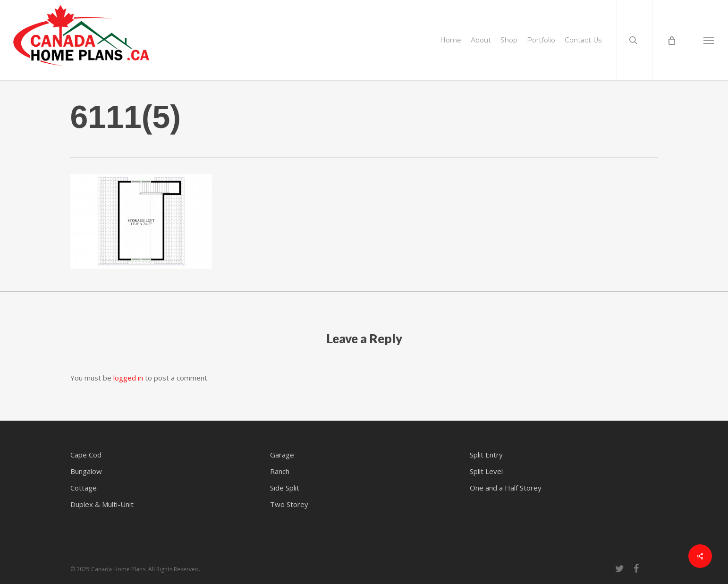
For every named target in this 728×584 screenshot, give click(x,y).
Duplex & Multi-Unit (102, 504)
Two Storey (289, 504)
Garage (282, 455)
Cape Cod (86, 455)
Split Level (486, 471)
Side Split (285, 488)
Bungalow (86, 471)
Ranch (280, 471)
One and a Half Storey (506, 488)
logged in (128, 378)
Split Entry (486, 455)
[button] (709, 40)
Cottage (84, 488)
